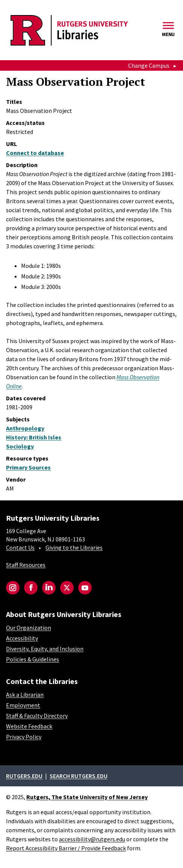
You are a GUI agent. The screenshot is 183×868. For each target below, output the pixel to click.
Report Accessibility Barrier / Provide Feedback (66, 848)
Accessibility (22, 638)
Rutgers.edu (24, 776)
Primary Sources (28, 467)
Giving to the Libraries (74, 547)
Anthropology (25, 428)
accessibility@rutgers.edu (92, 839)
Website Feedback (29, 726)
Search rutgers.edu (79, 776)
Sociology (20, 446)
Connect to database (35, 153)
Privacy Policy (24, 737)
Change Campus (149, 65)
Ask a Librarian (25, 695)
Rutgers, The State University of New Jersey (87, 797)
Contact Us (20, 547)
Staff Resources (26, 565)
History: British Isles (34, 437)
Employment (23, 705)
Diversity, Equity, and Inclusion (45, 649)
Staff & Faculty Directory (37, 716)
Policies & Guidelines (33, 659)
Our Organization (29, 628)
